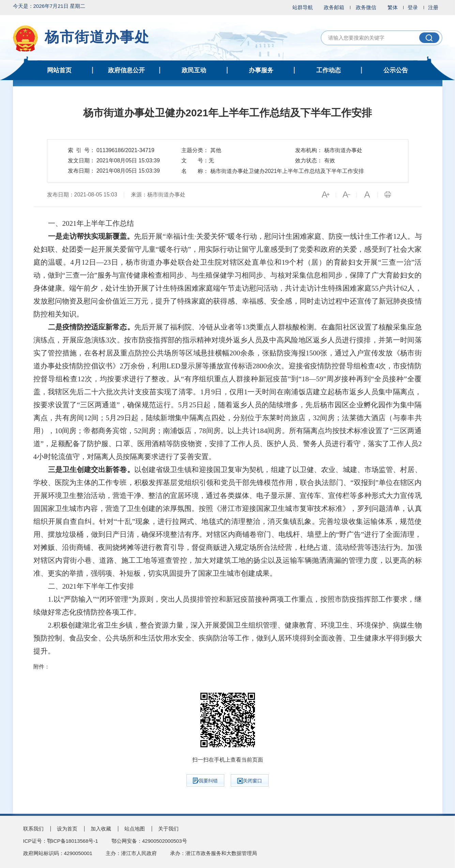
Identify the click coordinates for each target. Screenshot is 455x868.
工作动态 (329, 70)
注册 (433, 7)
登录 (413, 7)
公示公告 (396, 70)
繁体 (393, 7)
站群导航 (303, 7)
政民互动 (194, 70)
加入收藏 (101, 829)
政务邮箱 (334, 7)
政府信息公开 (126, 70)
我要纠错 (205, 781)
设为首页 (67, 829)
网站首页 (59, 70)
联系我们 (33, 829)
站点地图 (135, 829)
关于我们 (168, 829)
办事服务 (261, 70)
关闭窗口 (250, 781)
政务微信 (366, 7)
